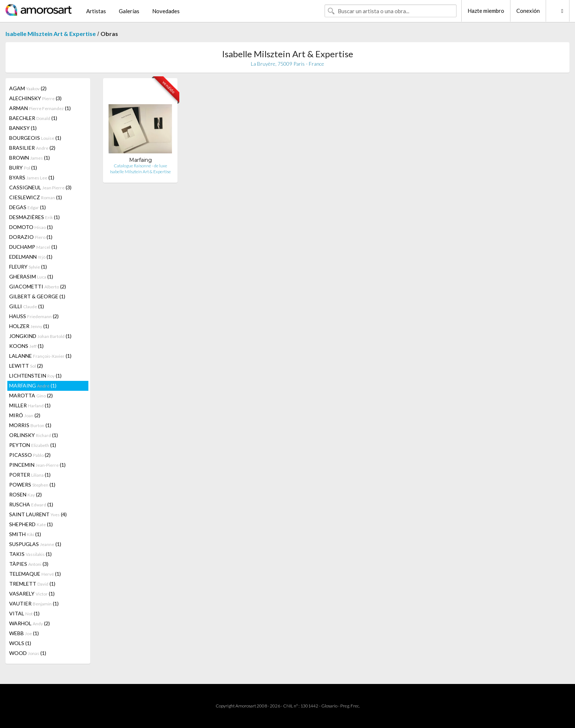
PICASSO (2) (30, 455)
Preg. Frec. (350, 706)
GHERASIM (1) (31, 276)
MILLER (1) (30, 405)
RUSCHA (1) (31, 504)
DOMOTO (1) (31, 227)
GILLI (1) (27, 306)
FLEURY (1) (28, 267)
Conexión (528, 11)
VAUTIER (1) (34, 603)
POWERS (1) (32, 485)
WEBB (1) (24, 633)
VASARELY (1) (32, 594)
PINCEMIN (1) (37, 465)
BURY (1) (23, 168)
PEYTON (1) (33, 445)
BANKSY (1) (23, 128)
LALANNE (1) (40, 356)
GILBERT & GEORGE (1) (37, 296)
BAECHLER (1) (33, 118)
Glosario (329, 706)
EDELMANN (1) (31, 257)
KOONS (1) (26, 346)
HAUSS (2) (34, 316)
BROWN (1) (30, 158)
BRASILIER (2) (32, 148)
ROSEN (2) (25, 494)
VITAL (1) (24, 613)
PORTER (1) (30, 475)
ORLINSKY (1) (34, 435)
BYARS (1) (32, 177)
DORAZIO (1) (31, 237)
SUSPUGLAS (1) (35, 544)
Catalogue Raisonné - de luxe (140, 166)
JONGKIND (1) (40, 336)
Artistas (96, 11)
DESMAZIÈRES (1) (34, 217)
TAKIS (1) (30, 554)
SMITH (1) (25, 534)
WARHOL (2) (30, 623)
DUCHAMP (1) (33, 247)
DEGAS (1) (28, 207)
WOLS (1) (20, 643)
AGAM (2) (28, 88)
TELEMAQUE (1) (35, 574)
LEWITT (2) (26, 366)
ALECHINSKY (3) (35, 98)
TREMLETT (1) (32, 584)
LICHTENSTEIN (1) (35, 376)
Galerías (129, 11)
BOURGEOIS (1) (35, 138)
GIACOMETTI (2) (38, 286)
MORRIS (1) (30, 425)
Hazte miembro (486, 11)
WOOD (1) (28, 653)
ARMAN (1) (40, 108)
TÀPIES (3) (29, 564)
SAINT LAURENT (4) (38, 514)
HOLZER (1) (29, 326)
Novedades (166, 11)
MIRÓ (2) (25, 415)
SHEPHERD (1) (31, 524)
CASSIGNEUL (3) (40, 187)
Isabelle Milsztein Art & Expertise (51, 34)
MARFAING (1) (33, 385)
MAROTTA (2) (31, 395)
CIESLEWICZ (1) (36, 197)
